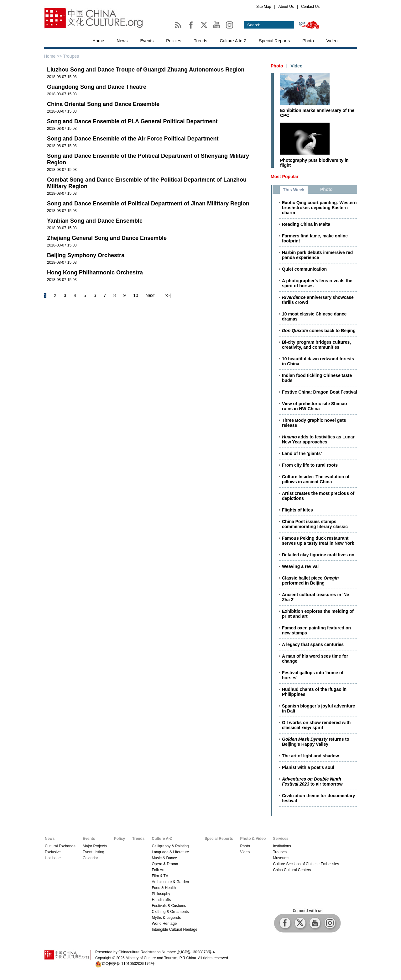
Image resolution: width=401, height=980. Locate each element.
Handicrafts (161, 900)
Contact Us (310, 7)
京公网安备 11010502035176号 (128, 964)
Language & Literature (170, 852)
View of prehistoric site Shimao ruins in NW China (314, 406)
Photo (308, 41)
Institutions (282, 846)
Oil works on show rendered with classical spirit (316, 725)
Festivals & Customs (169, 906)
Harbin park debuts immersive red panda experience (317, 255)
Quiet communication (304, 269)
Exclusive (53, 852)
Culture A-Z (162, 839)
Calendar (90, 858)
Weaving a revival (300, 566)
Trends (200, 41)
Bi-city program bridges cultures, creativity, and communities (316, 345)
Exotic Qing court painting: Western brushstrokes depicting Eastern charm (319, 208)
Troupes (280, 852)
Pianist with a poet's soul (308, 767)
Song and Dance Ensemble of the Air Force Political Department (133, 139)
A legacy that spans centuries (313, 644)
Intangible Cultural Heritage (174, 930)
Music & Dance (164, 858)
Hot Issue (53, 858)
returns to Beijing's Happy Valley (316, 742)
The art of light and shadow (310, 756)
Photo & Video (253, 839)
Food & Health (164, 888)
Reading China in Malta (306, 224)
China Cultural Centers (292, 870)
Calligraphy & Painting (170, 846)
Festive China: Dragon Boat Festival (320, 392)
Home (98, 41)
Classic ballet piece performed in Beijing (310, 580)
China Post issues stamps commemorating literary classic (315, 524)
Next (150, 295)
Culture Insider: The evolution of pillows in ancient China (316, 479)
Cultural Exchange (60, 846)
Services (281, 839)
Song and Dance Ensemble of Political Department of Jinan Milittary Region (148, 204)
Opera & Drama (165, 864)
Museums (281, 858)
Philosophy (161, 894)
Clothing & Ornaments (170, 912)
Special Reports (274, 41)
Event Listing (94, 852)
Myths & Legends (166, 918)
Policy (120, 839)
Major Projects (95, 846)
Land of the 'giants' (302, 453)
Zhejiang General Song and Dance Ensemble (107, 238)
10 (136, 295)
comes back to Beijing (319, 331)
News (122, 41)
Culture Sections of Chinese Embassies (306, 864)
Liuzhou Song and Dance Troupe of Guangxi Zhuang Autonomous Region (146, 70)
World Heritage (164, 924)
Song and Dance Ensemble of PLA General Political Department (132, 121)
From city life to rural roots (310, 465)
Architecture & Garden (170, 882)
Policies (174, 41)
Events (147, 41)
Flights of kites (297, 510)
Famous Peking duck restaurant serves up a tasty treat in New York (318, 541)
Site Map (264, 7)
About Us (286, 7)
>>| (168, 295)
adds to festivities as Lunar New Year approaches (318, 439)
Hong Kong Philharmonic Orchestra (95, 273)
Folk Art (158, 870)
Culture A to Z (233, 41)
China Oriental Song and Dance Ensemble (103, 104)
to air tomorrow (312, 781)
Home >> (53, 56)
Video (332, 41)
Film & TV (160, 876)
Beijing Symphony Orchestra (86, 255)
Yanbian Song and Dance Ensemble (95, 221)
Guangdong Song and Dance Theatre (97, 87)
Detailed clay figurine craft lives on (318, 555)
